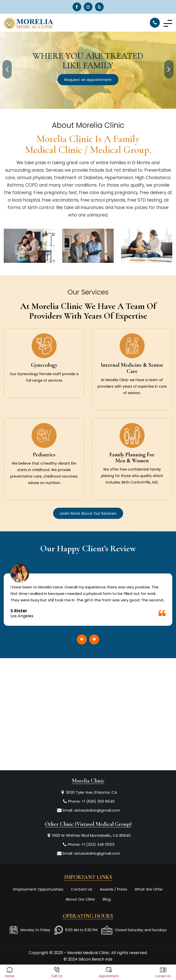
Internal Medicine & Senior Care (132, 368)
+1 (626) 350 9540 (98, 801)
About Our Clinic (80, 899)
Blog (107, 899)
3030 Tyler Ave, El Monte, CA (91, 792)
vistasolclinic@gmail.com (97, 810)
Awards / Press (113, 889)
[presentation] (7, 69)
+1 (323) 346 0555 (98, 844)
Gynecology (44, 365)
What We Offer (149, 889)
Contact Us (82, 889)
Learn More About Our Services (88, 513)
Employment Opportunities (38, 889)
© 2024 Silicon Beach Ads (88, 959)
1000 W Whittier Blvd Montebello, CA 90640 (91, 835)
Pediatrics (44, 455)
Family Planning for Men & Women (132, 458)
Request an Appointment (88, 80)
